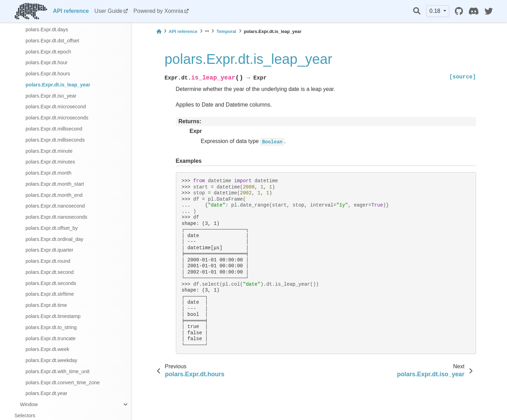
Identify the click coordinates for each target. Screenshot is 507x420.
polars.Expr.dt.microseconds (57, 118)
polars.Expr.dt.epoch (48, 52)
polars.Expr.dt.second (50, 272)
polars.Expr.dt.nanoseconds (57, 217)
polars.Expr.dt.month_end (54, 195)
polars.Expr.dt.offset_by (52, 228)
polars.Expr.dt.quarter (50, 250)
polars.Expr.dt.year (47, 393)
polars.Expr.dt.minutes (50, 162)
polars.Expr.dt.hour (47, 62)
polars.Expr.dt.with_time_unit (58, 371)
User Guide (109, 11)
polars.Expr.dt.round (48, 261)
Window (29, 404)
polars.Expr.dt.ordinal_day (55, 239)
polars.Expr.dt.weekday (52, 360)
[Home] (159, 31)
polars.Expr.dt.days (47, 30)
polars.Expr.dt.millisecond (54, 129)
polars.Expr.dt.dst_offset (52, 41)
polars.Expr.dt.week (48, 349)
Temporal (226, 31)
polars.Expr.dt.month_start (55, 184)
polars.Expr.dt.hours (48, 74)
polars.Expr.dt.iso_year (51, 96)
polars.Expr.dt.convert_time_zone (63, 383)
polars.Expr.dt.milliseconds (55, 140)
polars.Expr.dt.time (46, 305)
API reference (71, 11)
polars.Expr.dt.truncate (51, 338)
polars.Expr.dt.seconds (51, 283)
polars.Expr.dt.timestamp (53, 316)
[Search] (417, 11)
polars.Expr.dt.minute (49, 151)
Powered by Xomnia (158, 11)
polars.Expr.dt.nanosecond (55, 206)
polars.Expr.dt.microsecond (56, 107)
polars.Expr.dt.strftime (50, 294)
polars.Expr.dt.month (49, 173)
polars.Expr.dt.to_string (51, 327)
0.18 (436, 11)
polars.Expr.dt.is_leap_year (58, 85)
